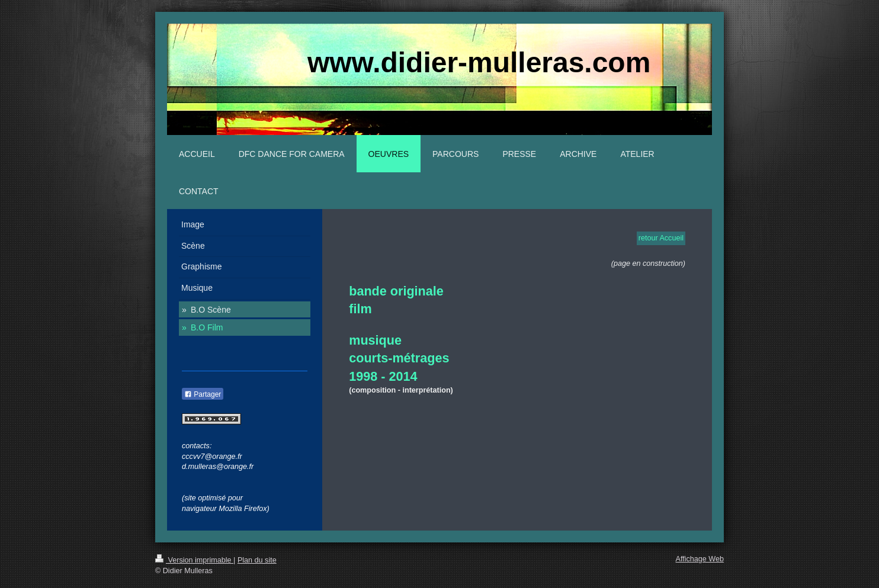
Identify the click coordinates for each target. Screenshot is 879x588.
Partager (203, 394)
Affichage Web (700, 559)
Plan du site (257, 560)
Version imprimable (194, 560)
